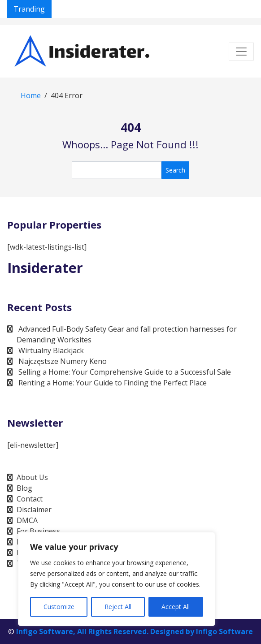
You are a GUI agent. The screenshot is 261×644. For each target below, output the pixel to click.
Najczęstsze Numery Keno (63, 361)
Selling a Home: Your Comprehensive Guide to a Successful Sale (125, 372)
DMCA (27, 520)
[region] (117, 579)
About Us (32, 477)
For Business (38, 531)
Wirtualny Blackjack (51, 350)
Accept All (176, 607)
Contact (30, 499)
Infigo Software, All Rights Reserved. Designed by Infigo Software (135, 631)
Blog (24, 488)
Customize (59, 607)
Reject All (118, 607)
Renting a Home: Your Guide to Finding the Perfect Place (113, 383)
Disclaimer (34, 510)
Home (31, 95)
